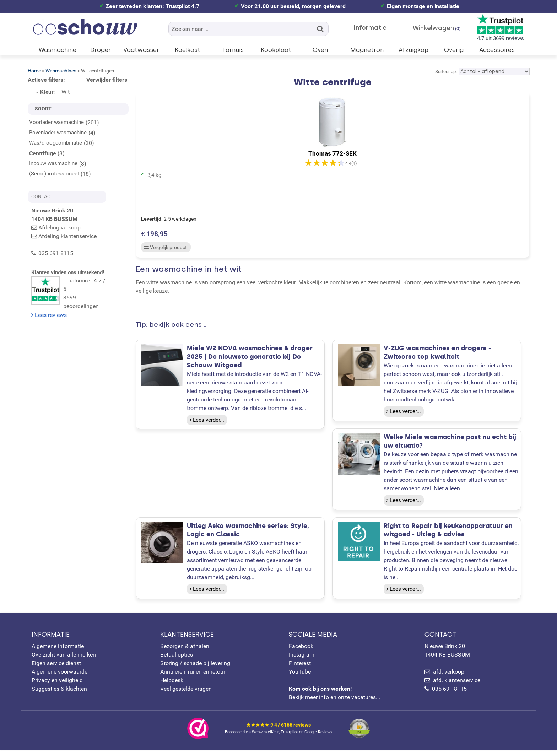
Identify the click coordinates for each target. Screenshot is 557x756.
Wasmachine (58, 50)
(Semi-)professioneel (54, 174)
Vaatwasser (141, 50)
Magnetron (367, 50)
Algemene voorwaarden (61, 678)
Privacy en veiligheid (57, 687)
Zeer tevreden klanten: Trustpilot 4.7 (152, 6)
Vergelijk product (164, 249)
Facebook (301, 652)
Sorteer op (445, 72)
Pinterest (300, 669)
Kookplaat (276, 50)
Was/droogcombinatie (56, 143)
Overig (454, 50)
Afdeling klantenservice (67, 236)
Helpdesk (172, 687)
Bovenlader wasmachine (58, 133)
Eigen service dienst (56, 669)
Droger (101, 50)
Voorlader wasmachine (56, 122)
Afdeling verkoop (60, 228)
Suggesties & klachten (59, 695)
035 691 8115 (449, 695)
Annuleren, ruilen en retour (193, 678)
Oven (320, 50)
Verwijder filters (107, 80)
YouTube (300, 678)
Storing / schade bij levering (195, 669)
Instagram (302, 661)
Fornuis (233, 50)
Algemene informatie (58, 652)
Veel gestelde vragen (186, 695)
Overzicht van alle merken (64, 661)
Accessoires (497, 50)
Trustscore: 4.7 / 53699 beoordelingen (80, 287)
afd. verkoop (449, 678)
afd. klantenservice (457, 687)
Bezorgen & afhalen (185, 652)
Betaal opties (177, 661)
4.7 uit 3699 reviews (501, 28)
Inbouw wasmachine (53, 163)
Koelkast (188, 50)
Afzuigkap (413, 50)
